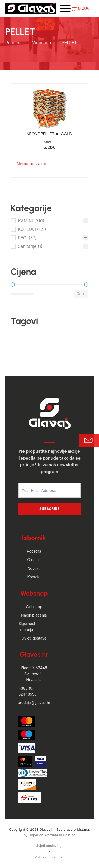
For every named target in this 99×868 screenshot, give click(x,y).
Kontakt (34, 577)
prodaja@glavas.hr (34, 703)
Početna (13, 43)
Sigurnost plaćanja (27, 626)
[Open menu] (65, 8)
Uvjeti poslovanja (49, 846)
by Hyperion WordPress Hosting (49, 835)
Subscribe (49, 509)
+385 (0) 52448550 (28, 691)
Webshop (42, 43)
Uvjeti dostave (34, 638)
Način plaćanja (34, 615)
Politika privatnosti (49, 857)
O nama (34, 560)
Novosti (34, 568)
